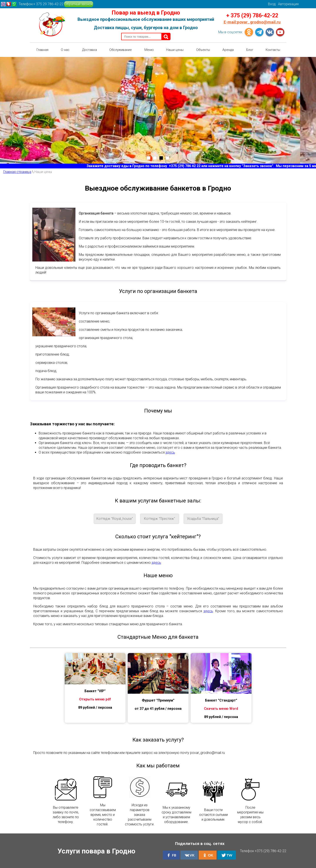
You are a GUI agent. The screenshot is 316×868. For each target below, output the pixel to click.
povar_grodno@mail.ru (252, 22)
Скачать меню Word (221, 708)
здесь (170, 452)
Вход (272, 4)
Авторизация (288, 4)
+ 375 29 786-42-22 (48, 4)
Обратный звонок (79, 4)
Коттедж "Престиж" (160, 518)
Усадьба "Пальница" (203, 518)
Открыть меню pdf (95, 699)
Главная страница (17, 171)
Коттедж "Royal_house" (115, 518)
